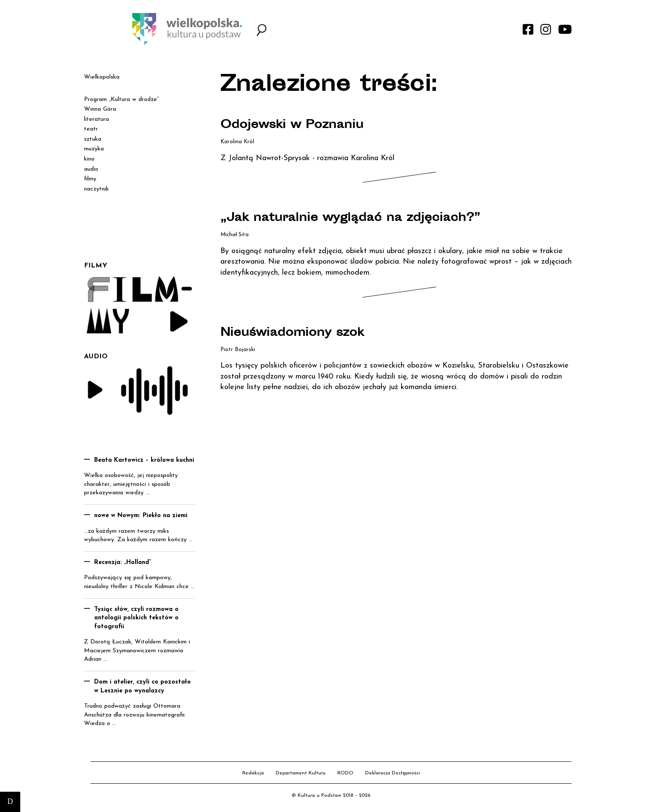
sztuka (93, 139)
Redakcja (253, 773)
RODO (345, 773)
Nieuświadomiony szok (295, 333)
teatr (91, 129)
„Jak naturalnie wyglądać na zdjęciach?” (353, 218)
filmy (90, 179)
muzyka (94, 149)
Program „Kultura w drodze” (121, 99)
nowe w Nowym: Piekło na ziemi (141, 516)
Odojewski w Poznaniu (294, 125)
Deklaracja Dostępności (393, 773)
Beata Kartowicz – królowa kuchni (144, 460)
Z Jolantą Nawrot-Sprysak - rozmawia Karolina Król (307, 158)
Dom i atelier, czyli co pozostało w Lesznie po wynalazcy (142, 687)
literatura (96, 119)
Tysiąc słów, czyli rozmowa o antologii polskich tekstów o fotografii (136, 618)
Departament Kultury (301, 773)
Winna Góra (100, 109)
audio (91, 169)
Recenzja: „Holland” (123, 563)
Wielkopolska (102, 77)
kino (89, 159)
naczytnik (96, 189)
